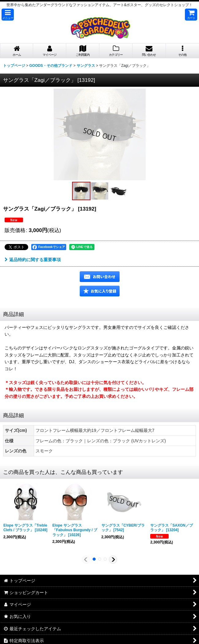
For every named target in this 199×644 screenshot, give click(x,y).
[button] (8, 15)
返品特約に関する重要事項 (33, 260)
